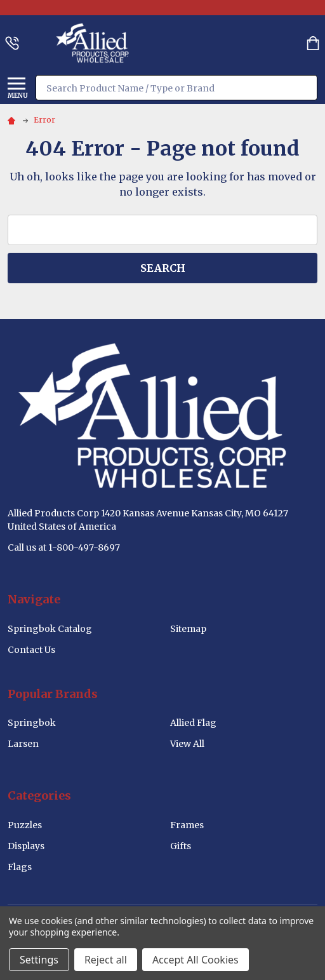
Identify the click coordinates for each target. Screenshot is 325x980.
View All (187, 744)
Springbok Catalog (50, 629)
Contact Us (31, 650)
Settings (39, 960)
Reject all (106, 960)
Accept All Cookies (196, 960)
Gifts (181, 846)
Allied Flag (193, 723)
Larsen (23, 744)
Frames (187, 825)
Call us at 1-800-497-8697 (64, 547)
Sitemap (188, 629)
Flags (20, 867)
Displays (26, 846)
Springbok (32, 723)
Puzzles (25, 825)
